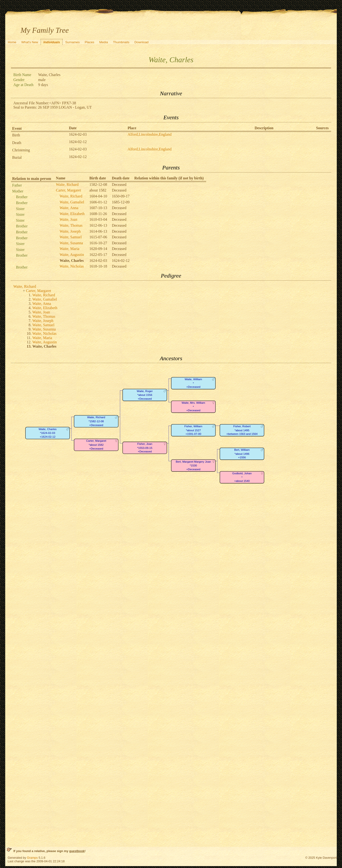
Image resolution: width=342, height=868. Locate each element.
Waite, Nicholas (72, 266)
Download (141, 42)
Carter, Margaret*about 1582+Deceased (96, 445)
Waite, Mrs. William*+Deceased (193, 407)
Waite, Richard (67, 185)
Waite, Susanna (71, 243)
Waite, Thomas (71, 225)
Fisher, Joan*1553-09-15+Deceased (145, 448)
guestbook (77, 851)
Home (12, 42)
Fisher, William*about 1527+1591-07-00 (193, 430)
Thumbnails (121, 42)
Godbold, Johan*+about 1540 (242, 477)
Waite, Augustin (72, 255)
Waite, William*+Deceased (193, 383)
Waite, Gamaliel (72, 202)
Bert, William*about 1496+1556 (242, 454)
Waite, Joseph (70, 231)
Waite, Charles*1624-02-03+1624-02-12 (48, 433)
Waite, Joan (68, 219)
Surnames (73, 42)
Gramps (32, 858)
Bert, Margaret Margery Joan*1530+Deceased (193, 465)
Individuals (52, 42)
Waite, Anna (69, 208)
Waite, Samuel (71, 237)
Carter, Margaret (68, 190)
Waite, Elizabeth (72, 214)
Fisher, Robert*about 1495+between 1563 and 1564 (242, 430)
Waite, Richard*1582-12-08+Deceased (96, 421)
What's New (30, 42)
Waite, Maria (69, 249)
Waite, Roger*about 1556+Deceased (145, 395)
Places (90, 42)
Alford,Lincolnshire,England (150, 134)
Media (104, 42)
